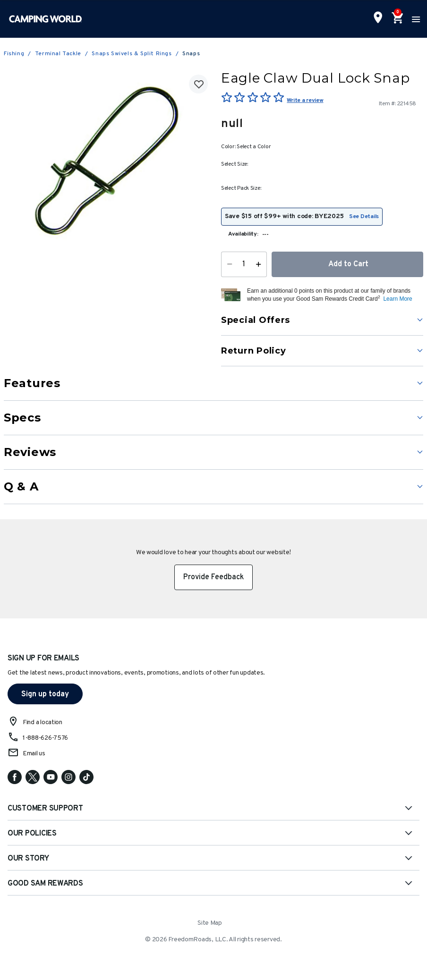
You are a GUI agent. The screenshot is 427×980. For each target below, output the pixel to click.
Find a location (43, 722)
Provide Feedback (213, 577)
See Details (364, 217)
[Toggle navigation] (415, 19)
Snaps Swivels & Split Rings (132, 54)
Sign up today (45, 694)
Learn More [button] (397, 299)
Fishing (14, 54)
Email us (34, 754)
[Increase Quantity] (260, 264)
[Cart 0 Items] (397, 19)
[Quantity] (244, 264)
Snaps (191, 54)
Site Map (210, 923)
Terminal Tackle (58, 54)
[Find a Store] (378, 18)
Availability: (243, 234)
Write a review (305, 101)
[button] (334, 295)
